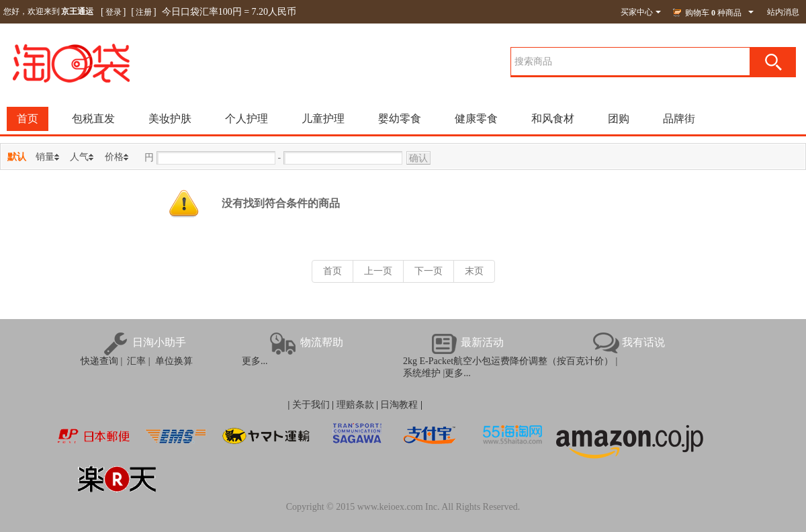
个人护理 (247, 119)
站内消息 (783, 12)
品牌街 (679, 119)
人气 (79, 157)
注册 (144, 12)
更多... (255, 361)
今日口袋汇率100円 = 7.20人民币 (229, 12)
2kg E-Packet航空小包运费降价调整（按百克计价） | (510, 361)
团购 (619, 119)
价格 (114, 157)
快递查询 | (101, 361)
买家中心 (641, 12)
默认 (17, 157)
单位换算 (172, 361)
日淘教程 (399, 405)
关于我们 (311, 405)
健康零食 (476, 119)
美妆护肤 (170, 119)
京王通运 (77, 11)
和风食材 (553, 119)
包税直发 (93, 119)
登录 (114, 12)
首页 (28, 119)
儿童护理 (323, 119)
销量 (45, 157)
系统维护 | (424, 373)
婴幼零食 (400, 119)
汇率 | (136, 361)
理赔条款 (355, 405)
